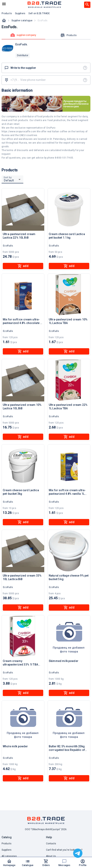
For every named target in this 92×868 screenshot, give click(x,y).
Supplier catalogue (22, 21)
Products (7, 844)
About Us (51, 856)
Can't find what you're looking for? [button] (64, 850)
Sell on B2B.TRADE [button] (39, 13)
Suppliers (7, 850)
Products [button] (7, 13)
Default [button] (9, 180)
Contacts (51, 844)
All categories (9, 856)
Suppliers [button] (20, 13)
